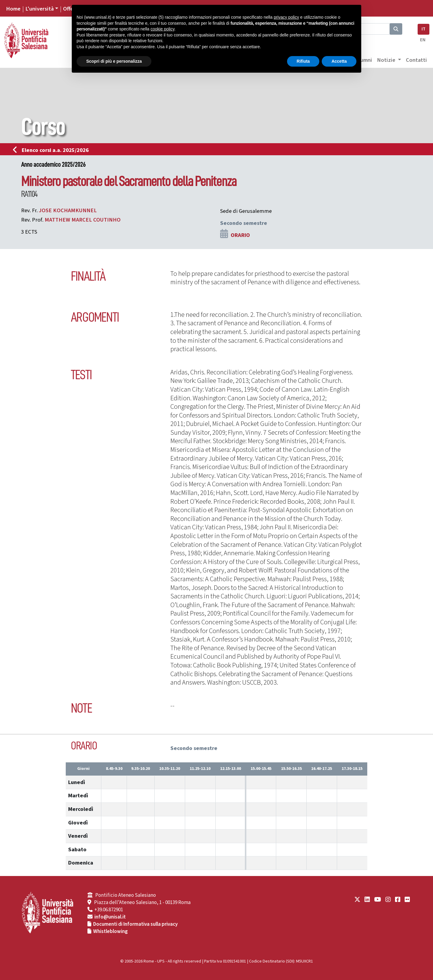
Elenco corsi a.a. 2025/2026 (53, 150)
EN (423, 40)
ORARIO (240, 235)
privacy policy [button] (286, 17)
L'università (40, 9)
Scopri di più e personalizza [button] (114, 61)
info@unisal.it (110, 917)
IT (424, 29)
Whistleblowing (111, 931)
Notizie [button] (387, 60)
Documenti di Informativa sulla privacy (135, 924)
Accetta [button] (339, 61)
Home (13, 9)
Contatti (416, 60)
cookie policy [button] (162, 29)
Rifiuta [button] (303, 61)
